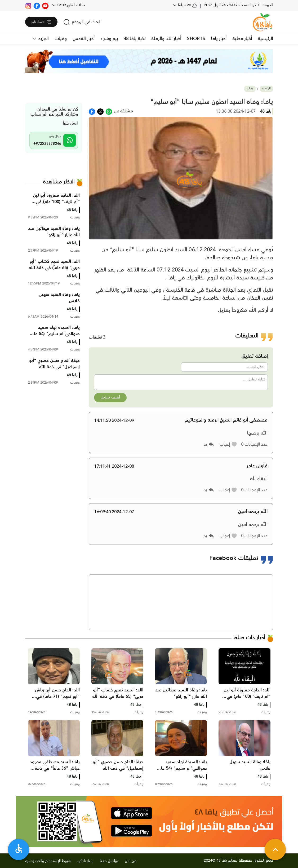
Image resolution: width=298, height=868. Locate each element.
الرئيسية (265, 39)
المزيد (43, 39)
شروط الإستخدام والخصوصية (48, 861)
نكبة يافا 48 (135, 39)
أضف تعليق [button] (110, 397)
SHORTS (196, 39)
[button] (228, 444)
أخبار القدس (84, 39)
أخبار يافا (219, 39)
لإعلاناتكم (86, 861)
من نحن (131, 861)
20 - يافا (187, 5)
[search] (82, 22)
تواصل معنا (109, 861)
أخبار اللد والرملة (166, 39)
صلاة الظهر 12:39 (70, 5)
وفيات (61, 39)
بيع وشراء (109, 39)
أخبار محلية (242, 39)
